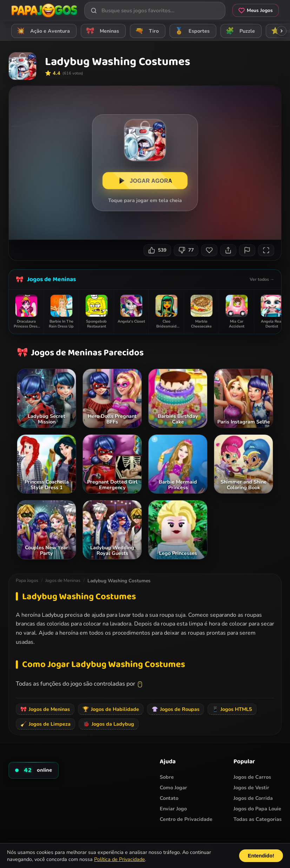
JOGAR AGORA (145, 180)
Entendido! (261, 856)
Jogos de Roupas (176, 709)
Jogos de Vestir (251, 788)
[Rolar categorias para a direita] (282, 31)
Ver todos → (262, 279)
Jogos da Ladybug (109, 724)
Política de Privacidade (120, 859)
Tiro (146, 31)
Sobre (167, 777)
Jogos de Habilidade (111, 709)
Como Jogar (173, 788)
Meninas (101, 31)
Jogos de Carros (252, 777)
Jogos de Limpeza (45, 724)
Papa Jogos (27, 581)
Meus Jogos (256, 10)
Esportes (191, 31)
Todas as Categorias (258, 819)
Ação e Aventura (42, 31)
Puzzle (239, 31)
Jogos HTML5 (232, 709)
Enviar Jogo (173, 809)
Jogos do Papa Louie (257, 809)
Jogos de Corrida (253, 798)
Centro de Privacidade (186, 819)
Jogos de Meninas (51, 279)
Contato (169, 798)
